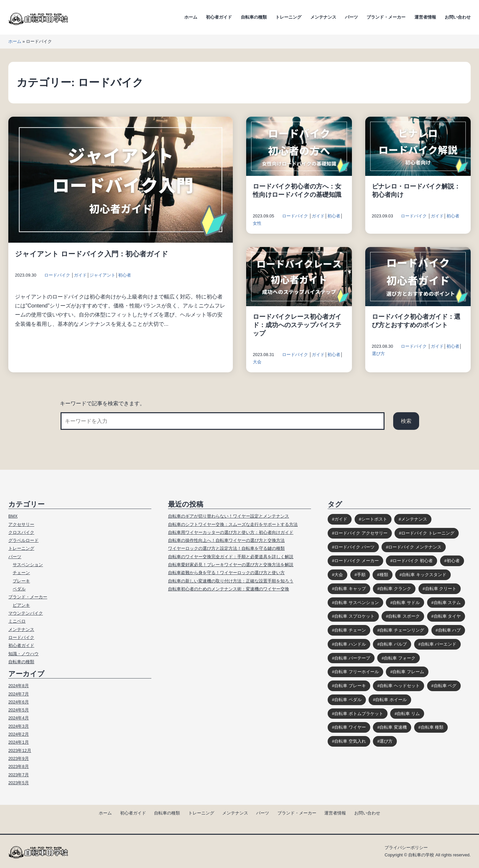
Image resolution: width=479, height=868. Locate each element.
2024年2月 (19, 734)
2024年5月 (19, 710)
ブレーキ (21, 581)
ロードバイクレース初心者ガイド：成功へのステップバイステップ (297, 325)
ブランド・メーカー (386, 17)
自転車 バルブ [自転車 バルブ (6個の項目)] (393, 644)
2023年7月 (19, 775)
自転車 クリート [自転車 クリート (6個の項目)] (441, 589)
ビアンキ (21, 605)
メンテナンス (323, 17)
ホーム (191, 17)
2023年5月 (19, 783)
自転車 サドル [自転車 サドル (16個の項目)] (406, 603)
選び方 (378, 354)
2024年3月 (19, 726)
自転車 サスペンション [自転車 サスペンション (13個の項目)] (357, 603)
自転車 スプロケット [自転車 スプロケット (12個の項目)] (354, 616)
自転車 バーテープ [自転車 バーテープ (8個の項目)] (352, 658)
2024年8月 (19, 686)
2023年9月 (19, 758)
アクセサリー (21, 524)
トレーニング (288, 17)
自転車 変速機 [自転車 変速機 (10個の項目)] (393, 727)
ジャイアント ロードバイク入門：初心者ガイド (92, 254)
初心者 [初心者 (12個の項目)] (453, 561)
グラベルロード (23, 540)
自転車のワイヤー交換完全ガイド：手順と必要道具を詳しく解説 (231, 557)
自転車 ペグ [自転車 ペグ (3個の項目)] (445, 686)
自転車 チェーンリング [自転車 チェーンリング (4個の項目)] (402, 630)
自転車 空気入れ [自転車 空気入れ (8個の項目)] (350, 741)
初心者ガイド (219, 17)
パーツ (351, 17)
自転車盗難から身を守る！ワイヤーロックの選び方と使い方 (226, 573)
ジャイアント (102, 275)
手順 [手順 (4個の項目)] (361, 575)
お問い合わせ (458, 17)
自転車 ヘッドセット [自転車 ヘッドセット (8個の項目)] (400, 686)
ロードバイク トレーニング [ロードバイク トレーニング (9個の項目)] (428, 533)
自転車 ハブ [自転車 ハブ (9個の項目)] (450, 630)
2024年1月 (19, 742)
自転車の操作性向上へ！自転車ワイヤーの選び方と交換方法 (226, 540)
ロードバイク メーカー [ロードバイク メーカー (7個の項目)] (357, 561)
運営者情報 (425, 17)
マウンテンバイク (26, 613)
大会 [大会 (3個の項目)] (339, 575)
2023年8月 (19, 766)
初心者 (125, 275)
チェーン (21, 573)
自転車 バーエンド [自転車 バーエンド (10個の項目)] (439, 644)
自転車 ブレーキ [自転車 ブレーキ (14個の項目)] (350, 686)
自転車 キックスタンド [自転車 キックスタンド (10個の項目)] (424, 575)
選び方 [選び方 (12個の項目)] (386, 741)
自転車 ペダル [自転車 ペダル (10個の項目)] (348, 700)
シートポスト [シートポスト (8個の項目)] (374, 519)
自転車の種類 (254, 17)
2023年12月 (20, 750)
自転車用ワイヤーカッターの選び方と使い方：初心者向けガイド (231, 532)
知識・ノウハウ (23, 654)
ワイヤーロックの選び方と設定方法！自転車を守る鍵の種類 (226, 548)
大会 (257, 362)
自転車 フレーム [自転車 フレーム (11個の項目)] (408, 672)
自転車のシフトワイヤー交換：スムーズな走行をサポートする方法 (233, 524)
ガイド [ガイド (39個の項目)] (341, 519)
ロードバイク (57, 275)
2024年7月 (19, 694)
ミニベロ (17, 621)
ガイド (80, 275)
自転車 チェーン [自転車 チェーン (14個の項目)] (350, 630)
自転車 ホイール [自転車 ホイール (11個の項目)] (391, 700)
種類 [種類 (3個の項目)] (384, 575)
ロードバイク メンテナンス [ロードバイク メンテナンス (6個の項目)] (415, 547)
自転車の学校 (421, 855)
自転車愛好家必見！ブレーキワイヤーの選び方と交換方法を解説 (231, 565)
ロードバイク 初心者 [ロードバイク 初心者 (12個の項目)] (413, 561)
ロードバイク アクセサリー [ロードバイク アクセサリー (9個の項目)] (361, 533)
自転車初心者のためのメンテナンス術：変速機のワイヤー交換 (229, 589)
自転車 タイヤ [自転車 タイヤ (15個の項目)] (447, 616)
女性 (257, 223)
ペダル (19, 589)
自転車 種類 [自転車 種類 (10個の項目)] (432, 727)
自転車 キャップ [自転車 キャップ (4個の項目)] (350, 589)
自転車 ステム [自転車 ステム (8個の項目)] (447, 603)
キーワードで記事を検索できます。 (102, 403)
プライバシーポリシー (406, 848)
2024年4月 (19, 718)
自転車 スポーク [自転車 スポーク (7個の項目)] (404, 616)
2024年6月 (19, 702)
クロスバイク (21, 532)
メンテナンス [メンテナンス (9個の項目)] (414, 519)
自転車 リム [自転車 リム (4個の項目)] (408, 714)
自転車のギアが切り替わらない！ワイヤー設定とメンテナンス (229, 516)
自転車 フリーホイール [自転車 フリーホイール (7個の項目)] (357, 672)
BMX (13, 516)
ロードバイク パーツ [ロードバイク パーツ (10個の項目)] (354, 547)
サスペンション (28, 565)
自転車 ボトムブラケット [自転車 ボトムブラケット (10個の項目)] (359, 714)
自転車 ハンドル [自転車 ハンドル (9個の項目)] (350, 644)
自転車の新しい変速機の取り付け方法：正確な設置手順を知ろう (231, 581)
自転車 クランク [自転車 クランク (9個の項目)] (395, 589)
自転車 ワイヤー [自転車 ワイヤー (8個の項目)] (350, 727)
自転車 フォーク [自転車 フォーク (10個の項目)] (400, 658)
